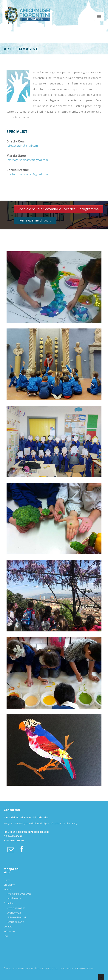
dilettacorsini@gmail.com (23, 146)
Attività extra (14, 898)
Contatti (8, 927)
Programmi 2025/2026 (19, 894)
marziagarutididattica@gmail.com (28, 160)
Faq (6, 936)
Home (7, 880)
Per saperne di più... (35, 220)
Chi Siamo (9, 885)
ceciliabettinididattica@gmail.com (28, 174)
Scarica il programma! (82, 209)
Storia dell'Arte (16, 922)
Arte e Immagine (16, 908)
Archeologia (14, 913)
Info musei (10, 931)
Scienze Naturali (17, 917)
